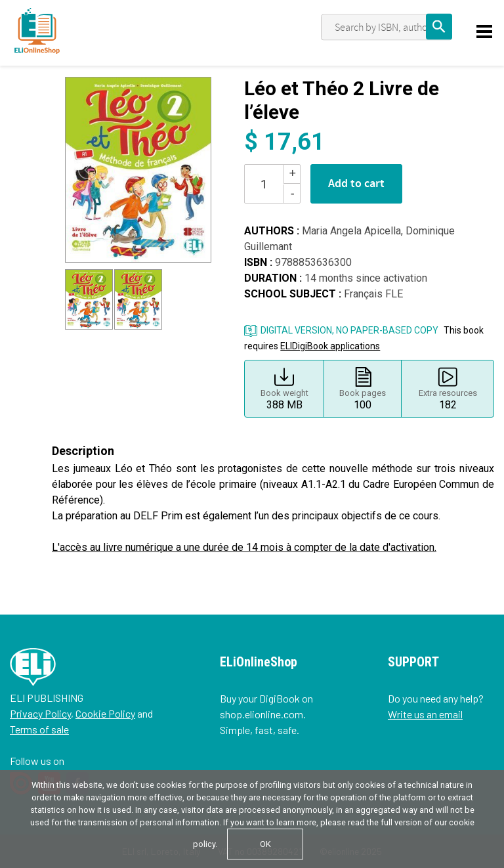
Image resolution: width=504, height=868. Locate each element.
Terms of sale (39, 729)
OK (265, 844)
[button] (80, 170)
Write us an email (425, 714)
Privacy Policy (40, 713)
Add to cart (356, 184)
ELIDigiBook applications (330, 346)
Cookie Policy (105, 713)
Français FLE (373, 294)
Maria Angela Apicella (351, 231)
